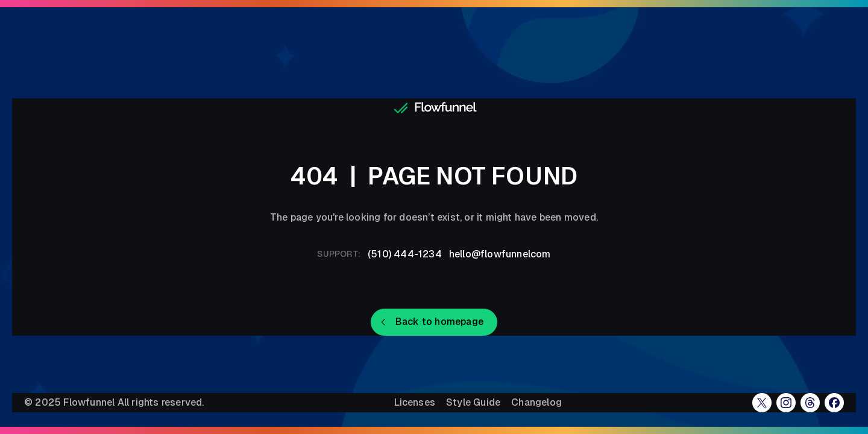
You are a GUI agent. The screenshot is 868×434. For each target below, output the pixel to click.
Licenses (415, 403)
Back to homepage (439, 322)
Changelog (536, 403)
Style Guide (473, 403)
